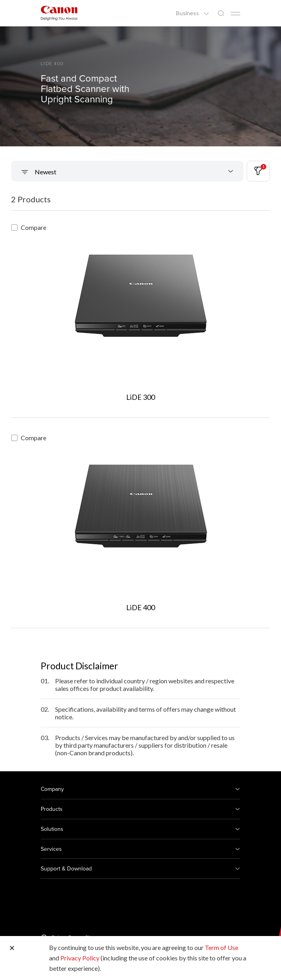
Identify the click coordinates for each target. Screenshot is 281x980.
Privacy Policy (80, 958)
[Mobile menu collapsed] (235, 14)
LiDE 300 (140, 397)
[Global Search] (221, 13)
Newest (45, 172)
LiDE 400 (140, 607)
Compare (29, 227)
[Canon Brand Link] (59, 13)
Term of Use (222, 947)
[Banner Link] (140, 86)
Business (188, 13)
